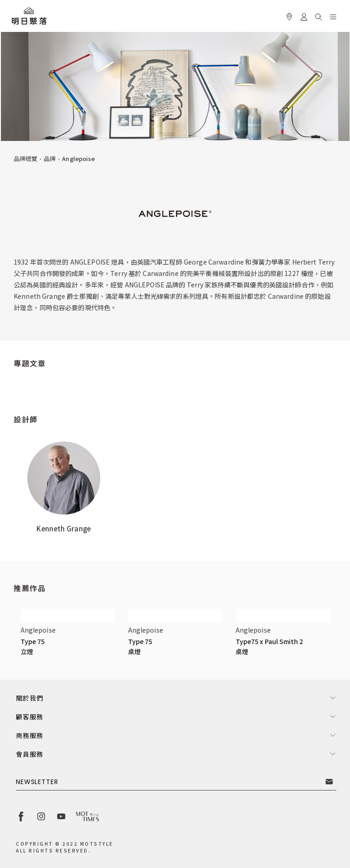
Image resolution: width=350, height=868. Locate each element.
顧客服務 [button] (29, 717)
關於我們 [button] (29, 698)
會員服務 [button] (29, 754)
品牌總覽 (26, 159)
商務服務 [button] (29, 735)
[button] (319, 16)
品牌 (50, 159)
